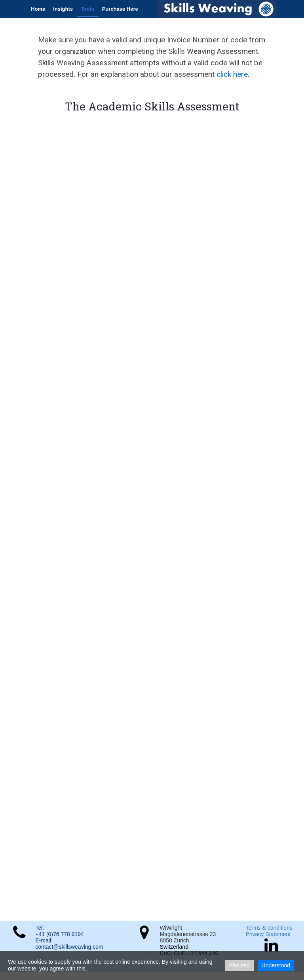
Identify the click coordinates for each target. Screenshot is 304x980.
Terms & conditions (269, 928)
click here (232, 74)
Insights (63, 9)
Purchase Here (120, 9)
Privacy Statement (268, 934)
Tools (87, 9)
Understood (276, 965)
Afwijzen (239, 965)
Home (38, 9)
